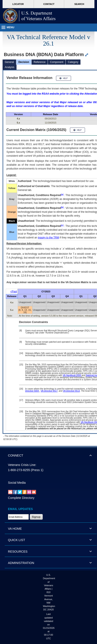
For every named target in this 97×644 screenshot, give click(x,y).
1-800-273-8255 (19, 470)
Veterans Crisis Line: (22, 465)
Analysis (10, 67)
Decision (24, 62)
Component (57, 62)
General (9, 62)
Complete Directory (21, 498)
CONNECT (16, 455)
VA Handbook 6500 (72, 375)
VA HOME (15, 529)
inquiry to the (48, 238)
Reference (40, 62)
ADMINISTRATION (21, 563)
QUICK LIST (17, 540)
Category (73, 62)
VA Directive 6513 (71, 391)
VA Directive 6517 (49, 391)
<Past (14, 292)
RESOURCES (18, 552)
